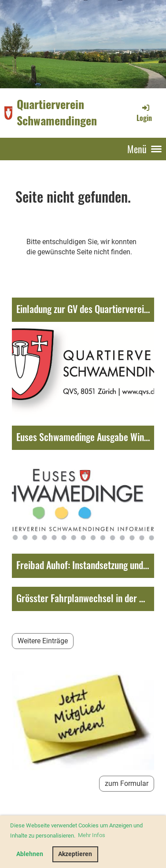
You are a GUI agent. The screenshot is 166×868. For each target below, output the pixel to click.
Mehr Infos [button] (92, 835)
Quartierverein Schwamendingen (57, 113)
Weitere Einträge (43, 641)
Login (144, 113)
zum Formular (127, 783)
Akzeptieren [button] (75, 854)
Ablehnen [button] (30, 854)
